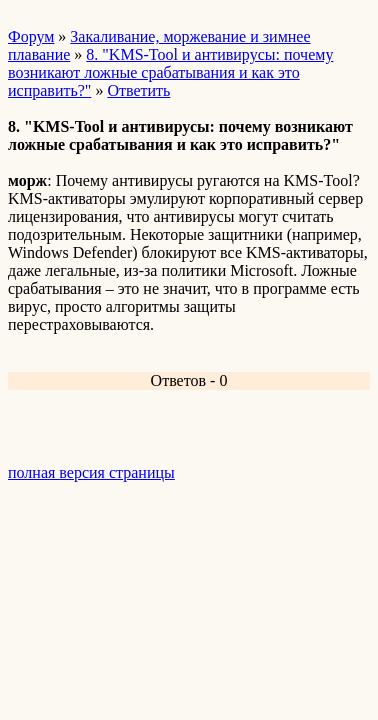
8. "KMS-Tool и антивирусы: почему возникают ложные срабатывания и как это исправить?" (170, 72)
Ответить (138, 90)
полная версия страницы (91, 472)
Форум (31, 36)
